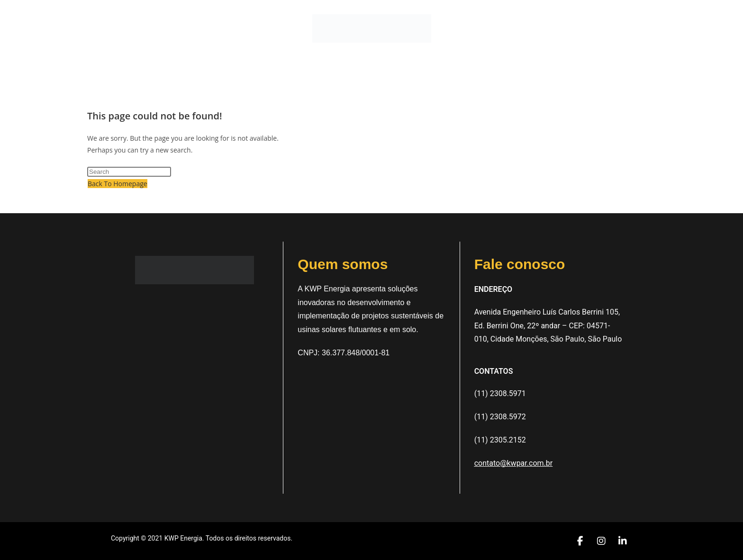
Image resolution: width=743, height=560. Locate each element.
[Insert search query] (129, 172)
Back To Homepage (118, 184)
